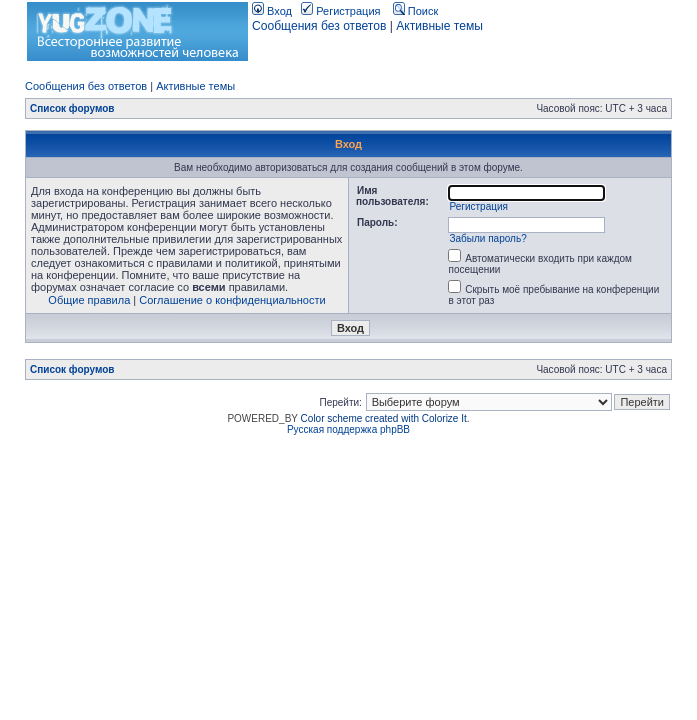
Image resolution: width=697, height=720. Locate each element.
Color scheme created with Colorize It (384, 418)
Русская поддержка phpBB (348, 429)
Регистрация (340, 11)
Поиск (416, 11)
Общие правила (89, 300)
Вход (272, 11)
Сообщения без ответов (319, 26)
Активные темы (439, 26)
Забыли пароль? (487, 238)
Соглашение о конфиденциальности (232, 300)
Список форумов (72, 108)
